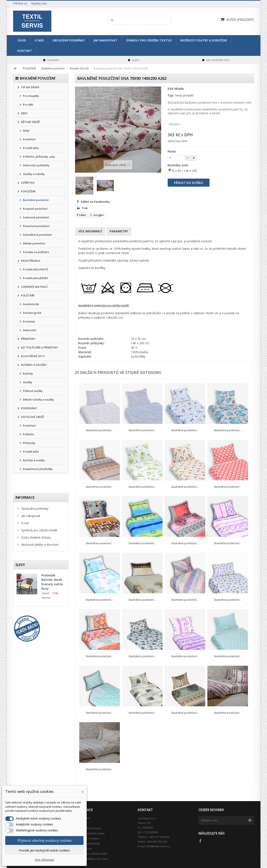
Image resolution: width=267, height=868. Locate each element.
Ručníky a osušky (34, 460)
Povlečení (29, 139)
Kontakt (25, 51)
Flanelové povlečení (36, 226)
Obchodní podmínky (69, 40)
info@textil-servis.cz (158, 846)
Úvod (22, 40)
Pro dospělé (30, 96)
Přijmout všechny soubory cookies (44, 840)
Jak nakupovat (105, 40)
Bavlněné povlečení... (100, 430)
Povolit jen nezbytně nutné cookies (44, 850)
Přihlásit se (20, 3)
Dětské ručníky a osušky (38, 400)
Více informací (90, 231)
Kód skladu (176, 89)
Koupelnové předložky (37, 469)
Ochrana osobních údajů (90, 833)
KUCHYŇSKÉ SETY (32, 356)
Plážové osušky (32, 391)
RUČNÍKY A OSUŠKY (34, 365)
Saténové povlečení (36, 217)
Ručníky (28, 373)
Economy (29, 321)
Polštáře (28, 434)
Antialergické (32, 313)
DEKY (24, 113)
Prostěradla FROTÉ (35, 269)
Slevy (20, 565)
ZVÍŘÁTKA (27, 183)
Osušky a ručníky (34, 174)
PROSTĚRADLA (30, 261)
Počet (172, 151)
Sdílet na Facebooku (95, 202)
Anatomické (31, 304)
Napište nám (39, 3)
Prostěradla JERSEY (35, 278)
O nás (39, 40)
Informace (25, 497)
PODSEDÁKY (29, 408)
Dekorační (29, 330)
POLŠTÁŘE (27, 295)
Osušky (27, 382)
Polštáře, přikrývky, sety (39, 157)
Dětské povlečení (34, 243)
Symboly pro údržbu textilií (149, 40)
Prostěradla (30, 148)
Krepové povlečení (35, 209)
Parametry (119, 231)
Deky (26, 131)
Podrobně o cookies (87, 838)
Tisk (85, 208)
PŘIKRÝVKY (28, 339)
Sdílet (81, 215)
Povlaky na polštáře (36, 252)
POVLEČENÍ (28, 191)
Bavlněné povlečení (35, 200)
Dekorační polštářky (36, 165)
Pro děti (28, 105)
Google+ (97, 215)
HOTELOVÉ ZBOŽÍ (32, 417)
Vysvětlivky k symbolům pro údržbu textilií (103, 305)
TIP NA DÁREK (30, 87)
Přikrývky (29, 443)
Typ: (171, 95)
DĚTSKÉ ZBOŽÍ (30, 122)
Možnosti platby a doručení (204, 40)
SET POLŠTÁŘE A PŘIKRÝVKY (39, 347)
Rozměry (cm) (178, 165)
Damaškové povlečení (37, 235)
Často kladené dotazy (36, 537)
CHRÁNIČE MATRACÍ (34, 287)
